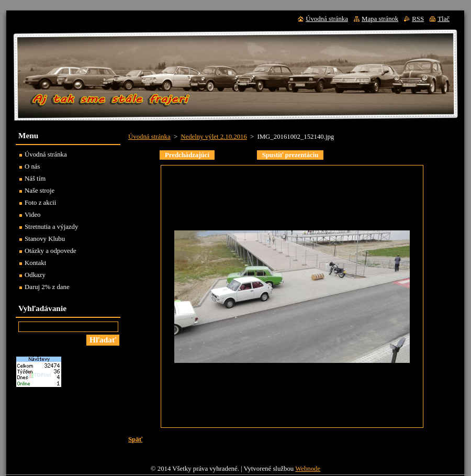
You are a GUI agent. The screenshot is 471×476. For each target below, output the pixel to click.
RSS (418, 19)
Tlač (444, 19)
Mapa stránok (380, 19)
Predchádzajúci (187, 155)
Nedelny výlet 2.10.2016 (214, 137)
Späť (135, 439)
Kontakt (35, 263)
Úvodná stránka (149, 137)
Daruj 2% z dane (47, 287)
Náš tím (35, 179)
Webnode (308, 469)
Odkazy (35, 275)
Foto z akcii (40, 203)
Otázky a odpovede (51, 251)
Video (33, 215)
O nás (32, 167)
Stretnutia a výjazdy (51, 227)
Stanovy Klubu (45, 239)
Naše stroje (40, 191)
